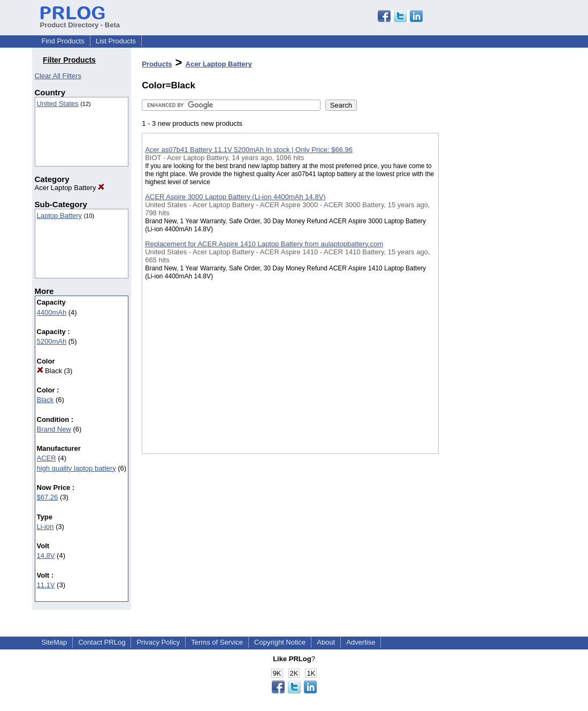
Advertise (361, 642)
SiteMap (55, 642)
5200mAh (52, 341)
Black (49, 371)
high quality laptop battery (77, 468)
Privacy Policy (158, 642)
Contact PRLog (102, 642)
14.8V (46, 555)
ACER (47, 458)
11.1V (46, 585)
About (326, 642)
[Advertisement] (492, 278)
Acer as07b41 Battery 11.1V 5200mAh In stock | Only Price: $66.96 (249, 150)
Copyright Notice (280, 642)
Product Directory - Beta (80, 21)
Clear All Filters (58, 76)
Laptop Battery (60, 215)
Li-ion (45, 527)
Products (157, 64)
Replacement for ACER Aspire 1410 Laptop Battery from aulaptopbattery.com (264, 244)
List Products (116, 41)
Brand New (54, 429)
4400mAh (52, 312)
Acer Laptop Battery (70, 188)
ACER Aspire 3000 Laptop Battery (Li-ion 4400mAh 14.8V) (235, 197)
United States (58, 104)
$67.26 (48, 497)
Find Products (63, 41)
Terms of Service (217, 642)
